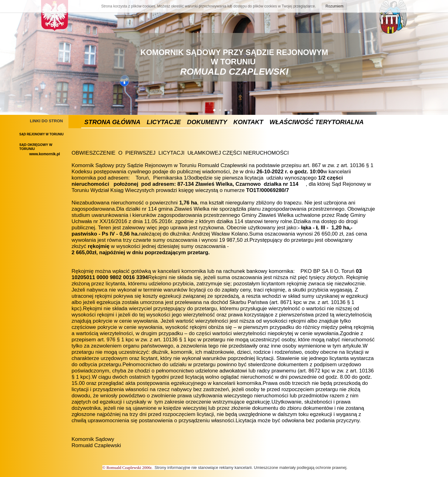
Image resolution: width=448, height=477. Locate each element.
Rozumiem (334, 6)
